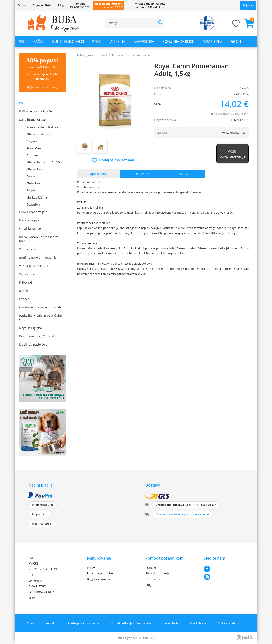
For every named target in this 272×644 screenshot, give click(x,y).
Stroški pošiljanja (157, 573)
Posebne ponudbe (100, 573)
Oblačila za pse (30, 229)
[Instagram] (224, 577)
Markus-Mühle (37, 197)
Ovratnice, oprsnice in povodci (41, 307)
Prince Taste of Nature (42, 127)
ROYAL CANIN (240, 120)
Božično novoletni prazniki (38, 257)
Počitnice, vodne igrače (35, 111)
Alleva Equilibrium (39, 134)
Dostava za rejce (157, 579)
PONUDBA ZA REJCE (178, 41)
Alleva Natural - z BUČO (43, 162)
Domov (22, 5)
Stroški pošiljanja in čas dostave (131, 623)
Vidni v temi (28, 249)
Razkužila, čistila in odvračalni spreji (40, 318)
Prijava (248, 5)
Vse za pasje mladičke (35, 266)
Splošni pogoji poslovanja (83, 623)
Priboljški (26, 282)
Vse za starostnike (32, 274)
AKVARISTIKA (144, 41)
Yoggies (32, 141)
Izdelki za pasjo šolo (33, 344)
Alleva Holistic (36, 169)
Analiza (184, 174)
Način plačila (170, 623)
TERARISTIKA (212, 41)
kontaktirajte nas (234, 133)
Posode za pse (29, 220)
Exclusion (33, 204)
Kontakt (151, 568)
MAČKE (38, 41)
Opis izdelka (98, 174)
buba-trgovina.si (87, 55)
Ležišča (24, 299)
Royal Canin (35, 148)
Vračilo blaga (198, 623)
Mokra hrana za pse (33, 212)
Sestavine (141, 174)
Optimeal (33, 155)
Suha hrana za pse (32, 120)
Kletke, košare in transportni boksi (39, 239)
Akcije (236, 41)
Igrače (23, 291)
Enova (31, 176)
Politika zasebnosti (229, 623)
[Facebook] (224, 569)
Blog (61, 5)
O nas (30, 623)
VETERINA (117, 41)
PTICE (97, 41)
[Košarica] (248, 23)
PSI (22, 41)
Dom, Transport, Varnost (37, 336)
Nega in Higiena (30, 328)
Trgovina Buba (43, 5)
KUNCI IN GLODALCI (68, 41)
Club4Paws (34, 183)
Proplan (32, 190)
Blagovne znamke (99, 579)
